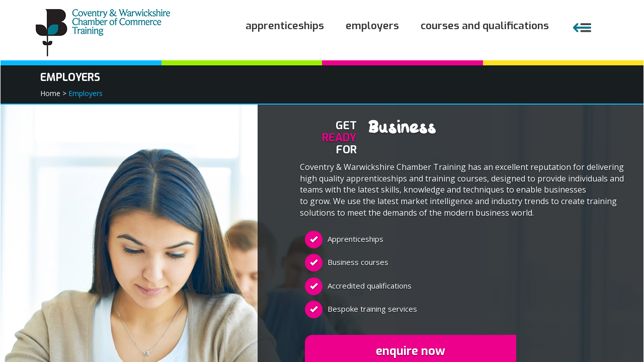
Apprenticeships (285, 26)
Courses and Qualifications (485, 26)
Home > (53, 93)
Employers (372, 26)
